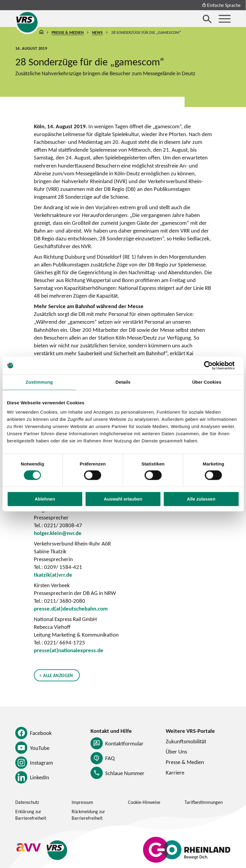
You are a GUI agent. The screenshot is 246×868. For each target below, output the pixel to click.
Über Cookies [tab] (207, 382)
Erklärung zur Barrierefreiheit (31, 815)
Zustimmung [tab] (39, 382)
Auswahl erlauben (123, 499)
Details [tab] (123, 382)
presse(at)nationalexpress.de (69, 650)
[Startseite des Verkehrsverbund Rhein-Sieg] (27, 22)
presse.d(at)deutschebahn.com (71, 608)
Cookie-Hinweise (144, 802)
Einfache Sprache (221, 5)
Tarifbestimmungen (204, 802)
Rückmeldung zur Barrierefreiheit (88, 815)
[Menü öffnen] (225, 19)
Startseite (41, 32)
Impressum (82, 802)
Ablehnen (45, 499)
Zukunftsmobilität (186, 741)
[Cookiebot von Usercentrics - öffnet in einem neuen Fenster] (213, 365)
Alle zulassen (201, 499)
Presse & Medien (68, 32)
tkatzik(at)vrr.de (53, 575)
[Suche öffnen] (207, 19)
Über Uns (176, 751)
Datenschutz (27, 802)
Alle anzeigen (58, 675)
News (97, 32)
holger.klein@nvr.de (58, 533)
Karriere (175, 772)
